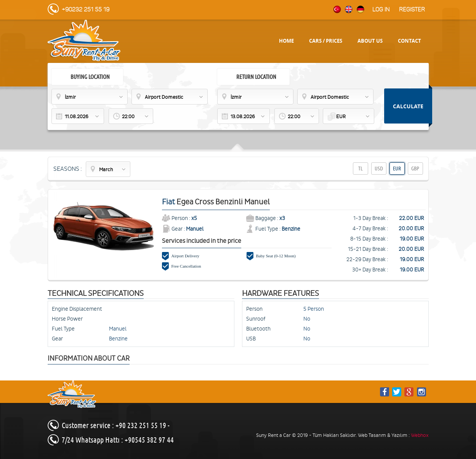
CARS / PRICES (326, 41)
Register (412, 10)
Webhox (420, 435)
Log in (381, 10)
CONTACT (409, 41)
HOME (286, 41)
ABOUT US (370, 41)
